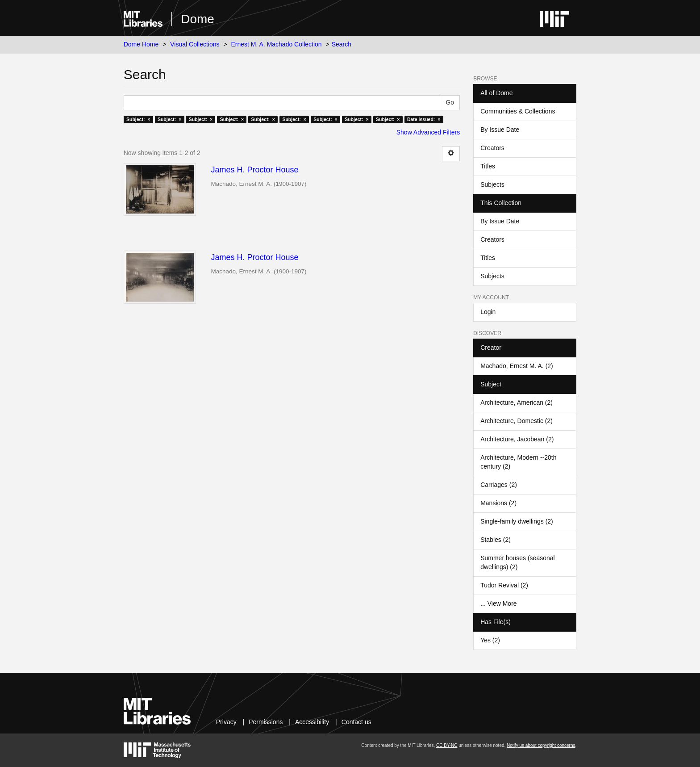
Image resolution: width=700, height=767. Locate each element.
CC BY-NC (447, 745)
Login (488, 312)
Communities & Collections (518, 111)
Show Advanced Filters (428, 132)
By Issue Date (500, 130)
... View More (498, 604)
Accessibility (312, 722)
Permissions (266, 722)
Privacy (226, 722)
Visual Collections (195, 44)
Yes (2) (490, 640)
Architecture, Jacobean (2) (517, 439)
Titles (488, 166)
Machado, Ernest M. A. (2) (517, 366)
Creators (492, 148)
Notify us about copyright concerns (541, 745)
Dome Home (141, 44)
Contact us (356, 722)
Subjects (492, 184)
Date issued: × (424, 119)
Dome (198, 19)
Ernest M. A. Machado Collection (277, 44)
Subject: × (138, 119)
